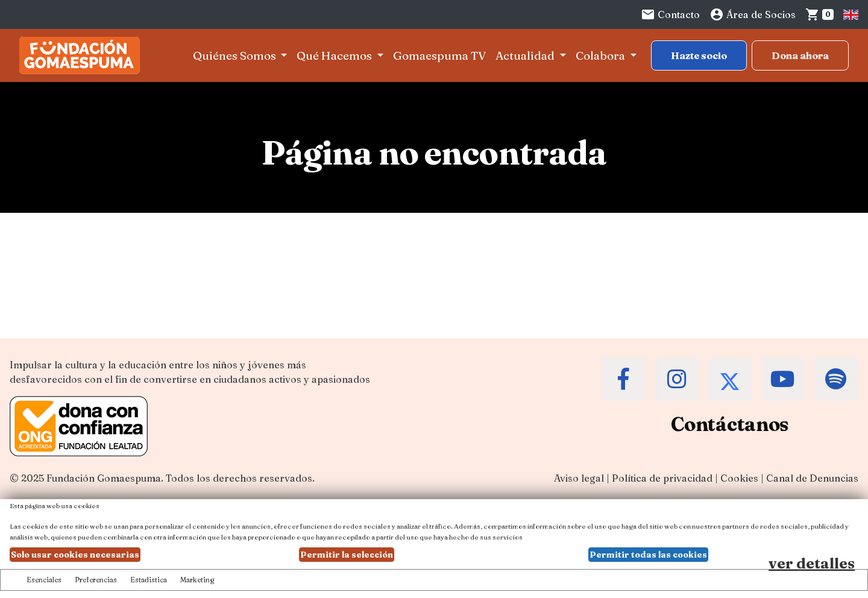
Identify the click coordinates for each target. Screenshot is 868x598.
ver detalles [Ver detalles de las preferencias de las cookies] (812, 563)
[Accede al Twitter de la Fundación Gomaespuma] (730, 379)
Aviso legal (579, 478)
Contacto (670, 14)
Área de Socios (753, 14)
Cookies (739, 478)
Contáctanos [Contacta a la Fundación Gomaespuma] (730, 424)
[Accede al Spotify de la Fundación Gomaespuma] (836, 379)
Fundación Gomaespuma (104, 478)
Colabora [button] (602, 55)
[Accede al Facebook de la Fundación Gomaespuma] (624, 379)
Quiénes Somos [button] (236, 55)
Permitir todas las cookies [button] (648, 555)
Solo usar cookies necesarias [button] (75, 555)
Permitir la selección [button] (347, 555)
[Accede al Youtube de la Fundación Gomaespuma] (783, 379)
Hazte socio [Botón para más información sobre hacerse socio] (699, 55)
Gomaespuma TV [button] (439, 55)
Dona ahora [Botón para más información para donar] (800, 55)
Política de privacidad (662, 478)
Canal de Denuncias (812, 478)
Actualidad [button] (526, 55)
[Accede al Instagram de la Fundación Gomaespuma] (677, 379)
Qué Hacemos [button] (335, 55)
